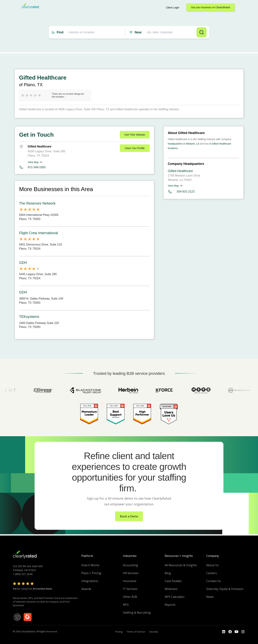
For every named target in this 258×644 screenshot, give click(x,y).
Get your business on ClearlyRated (210, 7)
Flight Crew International (39, 233)
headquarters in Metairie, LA (184, 144)
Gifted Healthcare (180, 171)
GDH (23, 263)
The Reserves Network (37, 203)
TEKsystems (29, 317)
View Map (33, 162)
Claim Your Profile (135, 148)
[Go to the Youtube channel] (236, 632)
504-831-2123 (181, 192)
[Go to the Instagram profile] (243, 632)
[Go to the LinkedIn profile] (224, 632)
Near (138, 32)
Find (60, 32)
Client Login (173, 8)
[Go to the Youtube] (230, 632)
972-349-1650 (37, 167)
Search (202, 32)
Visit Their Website (135, 135)
